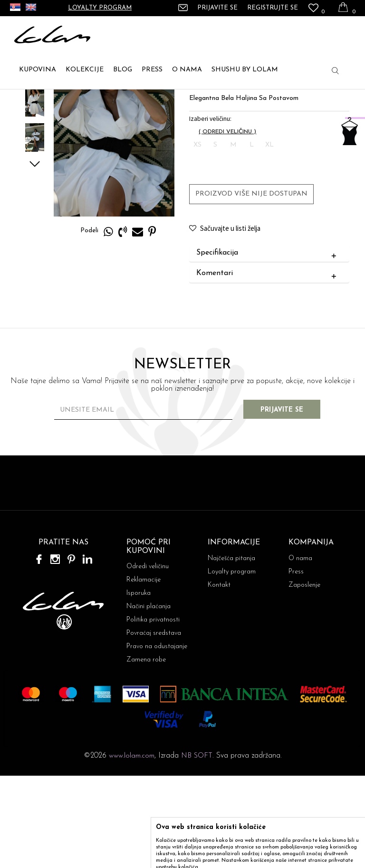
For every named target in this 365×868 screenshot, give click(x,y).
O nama (300, 651)
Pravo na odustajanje (157, 739)
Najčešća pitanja (231, 651)
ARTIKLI (52, 100)
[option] (34, 159)
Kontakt (219, 677)
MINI (111, 100)
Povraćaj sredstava (154, 725)
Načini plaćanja (149, 699)
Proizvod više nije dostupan (251, 286)
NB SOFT (197, 848)
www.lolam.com (132, 848)
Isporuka (139, 686)
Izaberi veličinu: (210, 211)
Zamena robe (146, 752)
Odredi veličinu (148, 659)
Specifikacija (268, 345)
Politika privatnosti (153, 712)
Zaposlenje (304, 677)
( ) (227, 224)
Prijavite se (287, 502)
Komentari (268, 366)
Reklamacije (144, 672)
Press (296, 664)
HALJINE (84, 100)
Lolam (23, 100)
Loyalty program (100, 8)
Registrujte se (273, 8)
